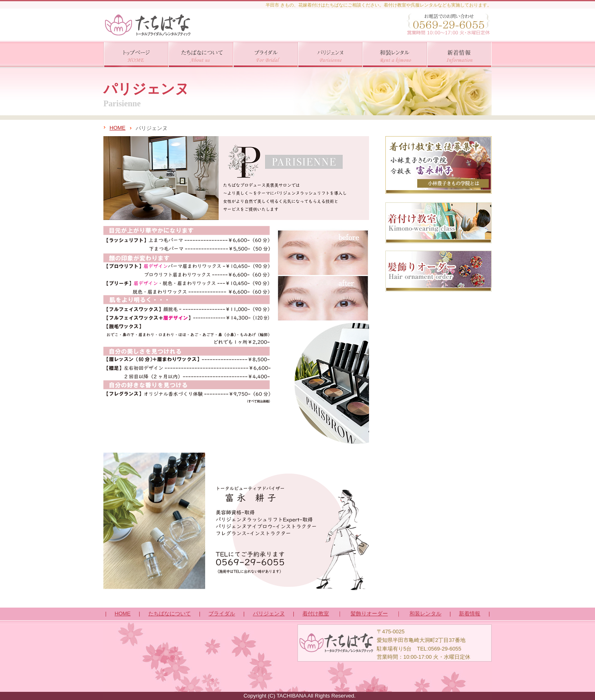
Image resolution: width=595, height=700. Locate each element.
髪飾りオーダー (369, 614)
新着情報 (470, 614)
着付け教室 (316, 614)
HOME (117, 128)
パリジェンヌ (269, 614)
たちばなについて (170, 614)
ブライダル (222, 614)
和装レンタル (425, 614)
